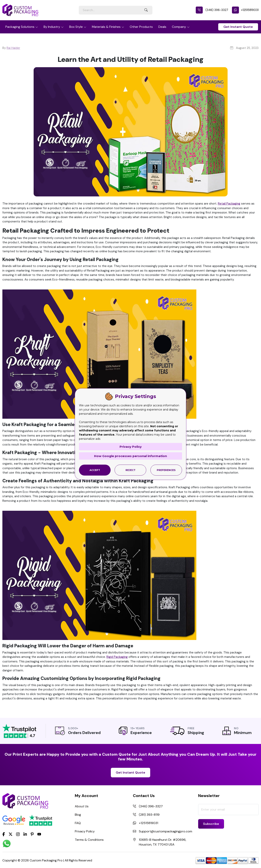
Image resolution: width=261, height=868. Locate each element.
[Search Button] (146, 10)
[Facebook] (4, 834)
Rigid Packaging (117, 657)
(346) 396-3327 (212, 10)
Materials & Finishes (106, 27)
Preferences (166, 470)
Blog (78, 815)
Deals (162, 27)
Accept (95, 470)
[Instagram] (18, 834)
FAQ (78, 823)
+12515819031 (245, 10)
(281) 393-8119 (149, 815)
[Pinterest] (32, 834)
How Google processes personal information (130, 456)
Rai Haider (13, 48)
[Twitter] (11, 834)
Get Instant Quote (238, 27)
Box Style (76, 27)
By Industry (52, 27)
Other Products (141, 27)
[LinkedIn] (25, 834)
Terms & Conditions (89, 840)
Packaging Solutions (20, 27)
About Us (82, 806)
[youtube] (39, 834)
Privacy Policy (85, 831)
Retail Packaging (229, 204)
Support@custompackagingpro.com (166, 831)
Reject (130, 470)
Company (179, 27)
